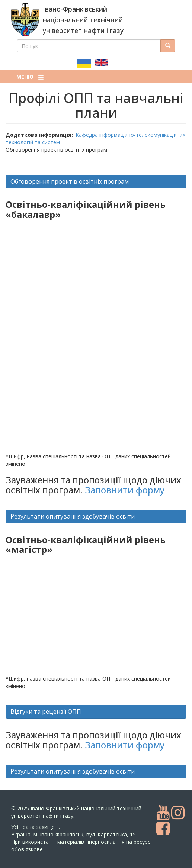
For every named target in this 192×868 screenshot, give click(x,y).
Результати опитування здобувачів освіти (73, 516)
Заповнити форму (125, 490)
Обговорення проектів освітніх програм (70, 181)
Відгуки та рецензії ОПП (46, 711)
